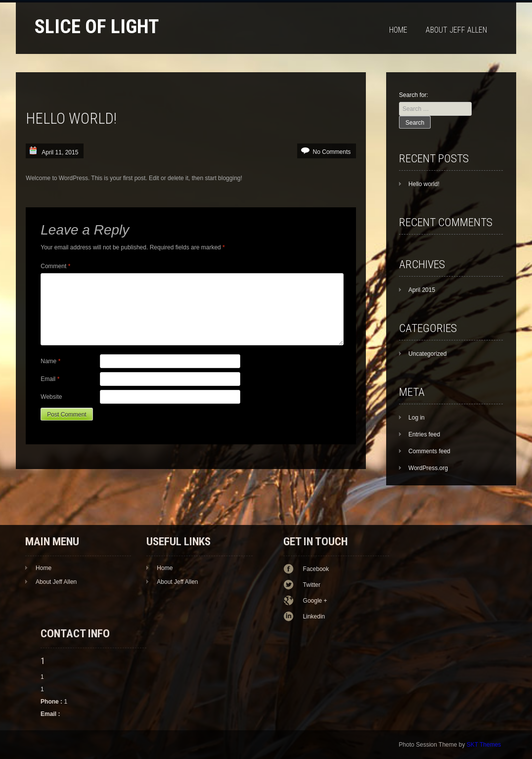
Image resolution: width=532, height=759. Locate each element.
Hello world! (424, 184)
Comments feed (429, 451)
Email (50, 379)
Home (398, 30)
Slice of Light (97, 26)
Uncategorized (427, 354)
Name (50, 361)
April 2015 (422, 290)
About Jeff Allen (456, 30)
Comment (55, 266)
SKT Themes (484, 745)
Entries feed (424, 434)
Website (51, 397)
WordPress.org (428, 468)
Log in (417, 418)
